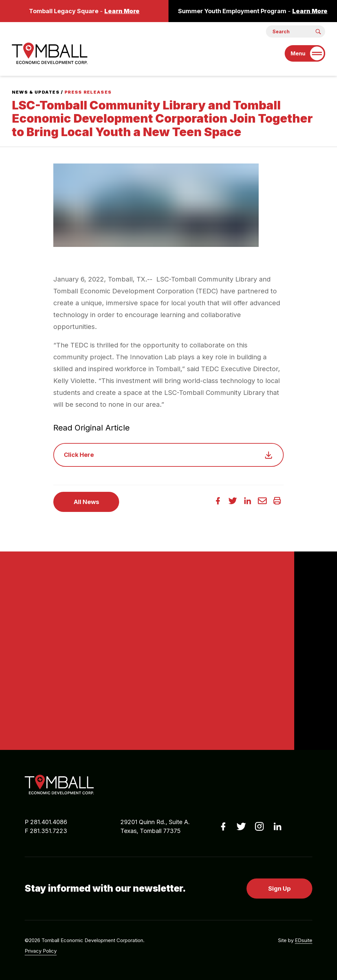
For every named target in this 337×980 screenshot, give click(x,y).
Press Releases (88, 92)
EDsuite (304, 940)
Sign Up (279, 889)
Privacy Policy (41, 951)
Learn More (122, 11)
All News (86, 502)
